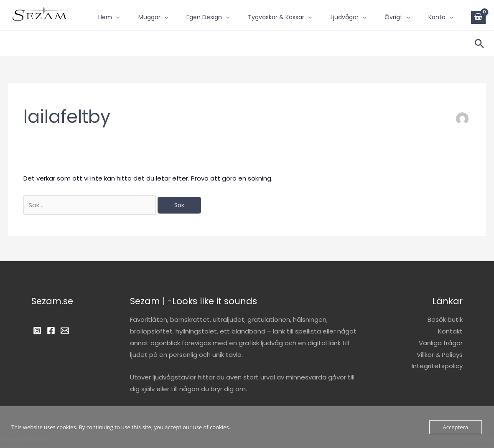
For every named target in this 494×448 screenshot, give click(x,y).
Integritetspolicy (437, 367)
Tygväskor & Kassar (276, 10)
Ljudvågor (347, 10)
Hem (97, 10)
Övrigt (399, 10)
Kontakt (450, 332)
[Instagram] (37, 331)
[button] (479, 43)
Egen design (201, 10)
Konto (98, 23)
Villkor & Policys (440, 355)
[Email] (65, 331)
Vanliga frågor (441, 343)
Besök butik (445, 320)
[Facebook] (51, 331)
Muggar (144, 10)
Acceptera (456, 427)
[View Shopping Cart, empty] (479, 17)
